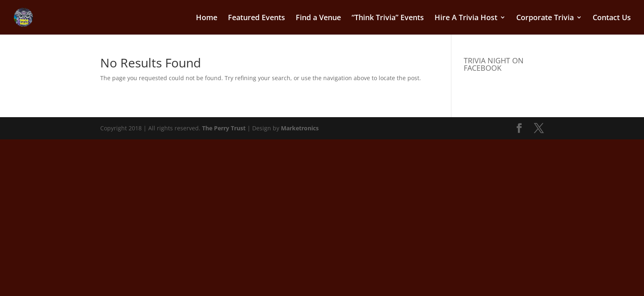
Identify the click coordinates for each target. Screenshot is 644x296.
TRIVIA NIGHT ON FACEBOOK (494, 64)
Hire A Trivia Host (466, 18)
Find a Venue (318, 18)
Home (207, 18)
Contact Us (612, 18)
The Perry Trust (224, 128)
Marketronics (300, 128)
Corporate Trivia (545, 18)
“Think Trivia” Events (388, 18)
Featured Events (256, 18)
